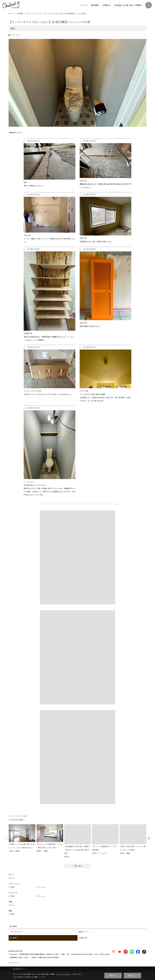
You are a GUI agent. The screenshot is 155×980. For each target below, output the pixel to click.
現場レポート (84, 932)
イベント (84, 5)
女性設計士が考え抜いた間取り (128, 5)
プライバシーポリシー (64, 974)
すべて (13, 878)
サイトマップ (15, 963)
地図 (63, 954)
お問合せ (107, 5)
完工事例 (13, 938)
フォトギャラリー (17, 932)
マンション (42, 887)
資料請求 (95, 5)
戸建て (13, 887)
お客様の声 (83, 938)
